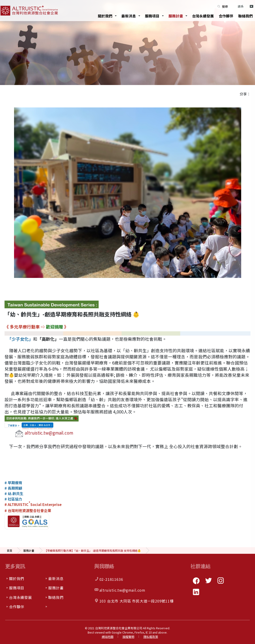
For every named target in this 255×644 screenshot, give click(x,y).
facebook (196, 581)
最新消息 (129, 16)
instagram (221, 581)
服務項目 (152, 16)
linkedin (196, 592)
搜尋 (225, 6)
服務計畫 (176, 16)
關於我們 (105, 16)
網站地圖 (108, 637)
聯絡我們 (245, 16)
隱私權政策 (151, 637)
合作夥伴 (226, 16)
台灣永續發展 (203, 16)
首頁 (10, 550)
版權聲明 (128, 637)
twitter (208, 581)
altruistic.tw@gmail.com (49, 433)
